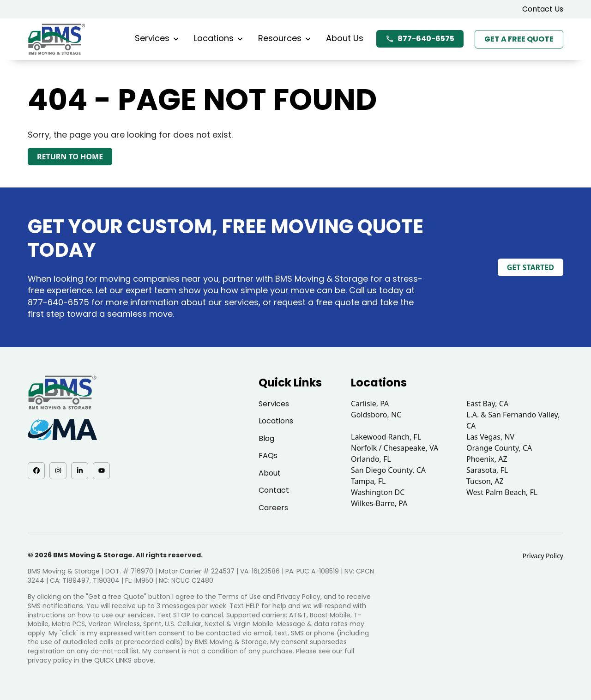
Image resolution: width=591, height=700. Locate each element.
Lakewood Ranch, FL (386, 437)
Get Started (531, 267)
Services (157, 38)
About (270, 473)
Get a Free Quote (519, 39)
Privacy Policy (543, 556)
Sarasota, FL (487, 470)
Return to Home (70, 157)
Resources (284, 38)
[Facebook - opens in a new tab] (36, 471)
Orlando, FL (371, 459)
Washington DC (378, 492)
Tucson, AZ (485, 481)
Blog (266, 438)
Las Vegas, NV (490, 437)
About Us (345, 38)
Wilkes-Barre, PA (379, 503)
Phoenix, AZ (487, 459)
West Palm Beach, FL (502, 492)
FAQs (268, 456)
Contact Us (543, 9)
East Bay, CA (487, 404)
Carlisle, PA (370, 404)
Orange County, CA (499, 448)
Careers (273, 508)
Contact (274, 490)
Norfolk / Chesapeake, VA (395, 448)
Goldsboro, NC (376, 415)
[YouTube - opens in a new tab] (101, 471)
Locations (218, 38)
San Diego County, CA (388, 470)
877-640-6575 (420, 39)
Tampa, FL (368, 481)
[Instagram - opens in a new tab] (58, 471)
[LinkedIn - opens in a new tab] (80, 471)
